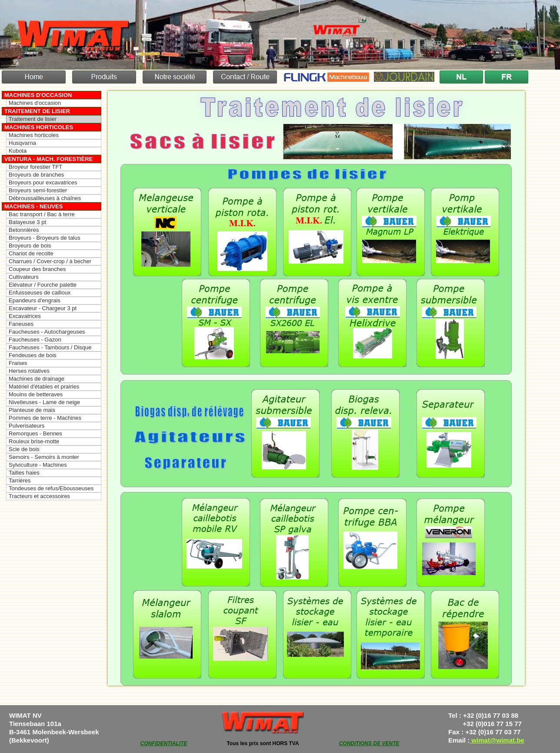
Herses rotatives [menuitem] (29, 371)
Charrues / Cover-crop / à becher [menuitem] (50, 261)
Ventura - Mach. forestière (48, 159)
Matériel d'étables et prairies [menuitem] (44, 387)
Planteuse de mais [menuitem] (32, 410)
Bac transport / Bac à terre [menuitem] (42, 214)
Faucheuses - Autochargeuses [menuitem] (47, 332)
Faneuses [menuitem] (21, 324)
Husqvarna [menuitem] (22, 143)
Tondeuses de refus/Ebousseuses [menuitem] (51, 488)
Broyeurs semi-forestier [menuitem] (38, 190)
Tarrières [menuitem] (20, 480)
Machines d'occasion (38, 95)
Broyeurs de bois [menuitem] (30, 246)
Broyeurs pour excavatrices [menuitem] (43, 182)
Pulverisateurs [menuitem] (27, 426)
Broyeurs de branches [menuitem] (36, 175)
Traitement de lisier (37, 111)
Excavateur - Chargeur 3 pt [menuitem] (43, 308)
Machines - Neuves (33, 206)
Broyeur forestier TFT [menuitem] (35, 167)
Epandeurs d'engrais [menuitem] (35, 300)
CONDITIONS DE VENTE (369, 743)
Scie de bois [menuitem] (24, 449)
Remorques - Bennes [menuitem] (35, 433)
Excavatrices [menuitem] (25, 316)
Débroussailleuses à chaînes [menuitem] (45, 198)
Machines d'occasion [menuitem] (35, 103)
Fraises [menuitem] (18, 363)
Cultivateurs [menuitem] (24, 277)
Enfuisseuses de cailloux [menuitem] (40, 293)
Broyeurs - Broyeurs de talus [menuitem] (45, 238)
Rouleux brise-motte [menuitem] (34, 441)
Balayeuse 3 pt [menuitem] (27, 222)
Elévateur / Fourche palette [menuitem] (43, 285)
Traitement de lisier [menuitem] (33, 119)
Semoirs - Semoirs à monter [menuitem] (44, 457)
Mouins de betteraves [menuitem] (36, 394)
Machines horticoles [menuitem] (34, 135)
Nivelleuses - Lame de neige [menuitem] (44, 402)
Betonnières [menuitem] (24, 230)
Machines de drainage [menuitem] (37, 379)
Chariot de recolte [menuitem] (31, 253)
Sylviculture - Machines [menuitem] (38, 465)
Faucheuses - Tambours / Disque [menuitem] (50, 347)
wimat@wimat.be (497, 740)
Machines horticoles (39, 127)
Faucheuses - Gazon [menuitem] (35, 340)
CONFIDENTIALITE (164, 743)
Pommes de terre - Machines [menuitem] (45, 418)
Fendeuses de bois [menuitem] (33, 355)
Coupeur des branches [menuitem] (37, 269)
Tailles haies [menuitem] (24, 473)
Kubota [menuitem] (18, 151)
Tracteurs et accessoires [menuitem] (39, 496)
